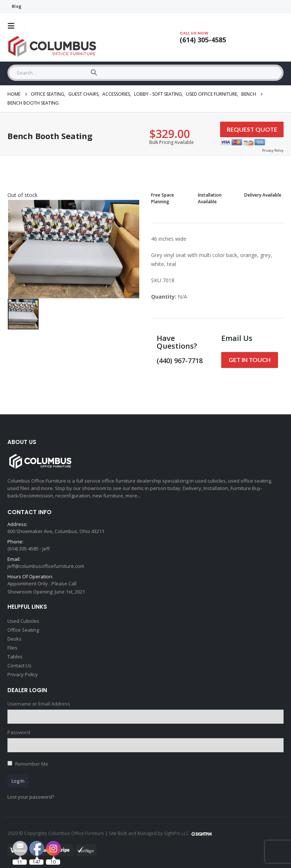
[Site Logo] (54, 47)
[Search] (94, 73)
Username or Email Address (39, 704)
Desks (14, 639)
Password (19, 732)
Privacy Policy (23, 674)
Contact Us (19, 665)
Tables (15, 657)
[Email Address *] (218, 803)
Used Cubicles (23, 621)
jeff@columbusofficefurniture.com (46, 566)
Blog (17, 6)
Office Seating (23, 630)
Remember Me (32, 764)
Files (12, 648)
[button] (13, 26)
